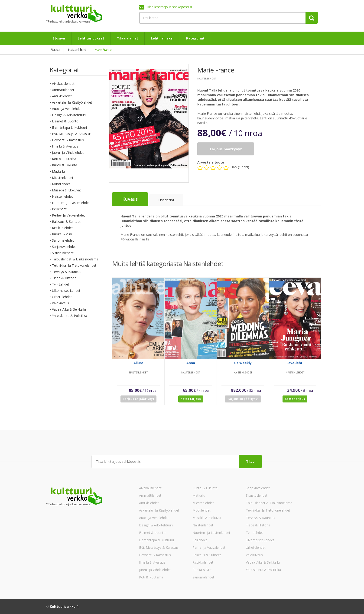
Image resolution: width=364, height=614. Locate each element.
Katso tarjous (191, 402)
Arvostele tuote (211, 162)
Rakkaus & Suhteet (66, 222)
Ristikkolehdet (62, 228)
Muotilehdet (61, 184)
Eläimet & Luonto (65, 121)
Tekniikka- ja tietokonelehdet (74, 265)
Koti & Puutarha (64, 159)
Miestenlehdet (63, 178)
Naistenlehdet (62, 196)
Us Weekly (243, 366)
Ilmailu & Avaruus (65, 146)
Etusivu (59, 38)
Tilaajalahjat (128, 38)
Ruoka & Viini (62, 234)
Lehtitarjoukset (91, 38)
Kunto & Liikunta (65, 165)
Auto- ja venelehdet (67, 109)
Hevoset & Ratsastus (68, 140)
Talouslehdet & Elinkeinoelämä (75, 259)
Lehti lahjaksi (162, 38)
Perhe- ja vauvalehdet (68, 215)
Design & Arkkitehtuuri (69, 115)
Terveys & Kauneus (67, 272)
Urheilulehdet (62, 297)
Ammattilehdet (63, 90)
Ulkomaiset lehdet (66, 291)
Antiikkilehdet (62, 96)
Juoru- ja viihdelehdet (68, 153)
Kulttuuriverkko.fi (64, 606)
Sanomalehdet (63, 240)
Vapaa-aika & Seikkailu (69, 309)
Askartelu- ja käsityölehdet (72, 102)
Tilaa (250, 461)
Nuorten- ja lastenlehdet (71, 203)
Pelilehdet (59, 209)
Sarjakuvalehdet (64, 247)
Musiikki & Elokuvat (67, 190)
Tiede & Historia (64, 278)
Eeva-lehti (295, 366)
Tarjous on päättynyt (138, 402)
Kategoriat (195, 38)
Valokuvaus (60, 303)
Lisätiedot (166, 200)
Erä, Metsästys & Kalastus (72, 134)
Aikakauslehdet (63, 84)
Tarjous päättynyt (226, 149)
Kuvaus (130, 199)
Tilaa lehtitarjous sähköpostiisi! (169, 7)
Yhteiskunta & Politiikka (70, 316)
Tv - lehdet (61, 284)
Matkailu (58, 171)
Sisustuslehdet (63, 253)
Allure (138, 366)
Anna (191, 366)
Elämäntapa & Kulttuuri (69, 127)
